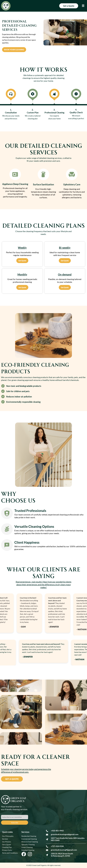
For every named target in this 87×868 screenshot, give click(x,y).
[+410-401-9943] (47, 831)
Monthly (22, 274)
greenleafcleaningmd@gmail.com (65, 834)
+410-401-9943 (57, 831)
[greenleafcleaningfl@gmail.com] (47, 850)
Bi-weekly (65, 248)
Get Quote (22, 261)
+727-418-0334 (57, 846)
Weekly (22, 248)
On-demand (65, 274)
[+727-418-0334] (47, 846)
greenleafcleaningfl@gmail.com (64, 850)
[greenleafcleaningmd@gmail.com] (47, 835)
